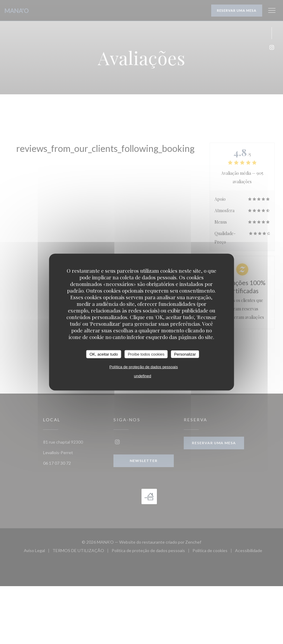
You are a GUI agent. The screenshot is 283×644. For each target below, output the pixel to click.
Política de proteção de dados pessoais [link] (144, 367)
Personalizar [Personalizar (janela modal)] (185, 354)
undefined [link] (143, 376)
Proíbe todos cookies (146, 354)
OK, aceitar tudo (104, 354)
